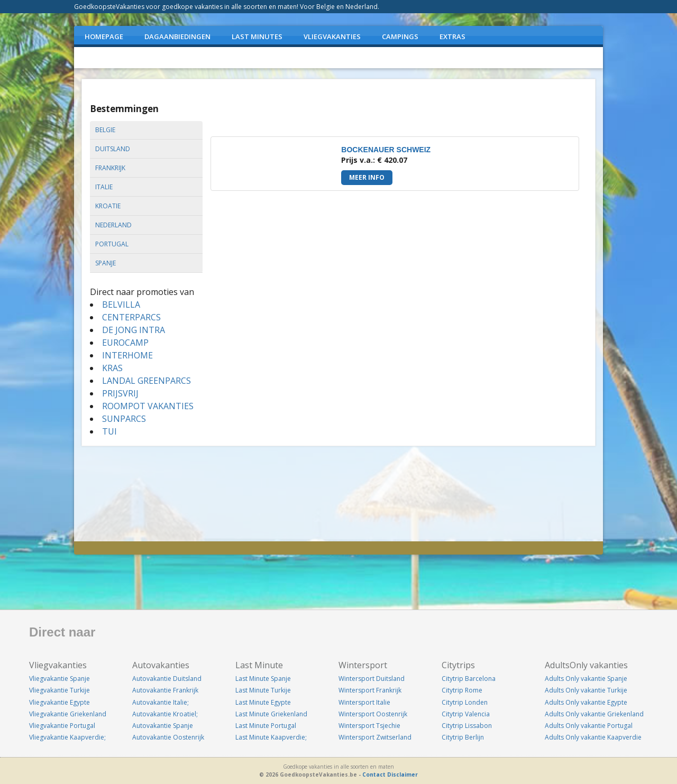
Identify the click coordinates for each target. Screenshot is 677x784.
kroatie (108, 206)
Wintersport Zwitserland (375, 737)
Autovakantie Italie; (161, 702)
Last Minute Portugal (266, 726)
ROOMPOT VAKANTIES (148, 406)
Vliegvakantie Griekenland (68, 714)
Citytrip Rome (462, 690)
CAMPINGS (400, 36)
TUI (109, 431)
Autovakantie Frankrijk (165, 690)
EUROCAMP (125, 343)
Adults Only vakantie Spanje (586, 679)
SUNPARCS (124, 419)
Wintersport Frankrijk (370, 690)
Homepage (104, 36)
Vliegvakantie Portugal (62, 726)
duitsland (113, 149)
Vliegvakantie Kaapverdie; (67, 737)
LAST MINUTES (257, 36)
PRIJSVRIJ (120, 393)
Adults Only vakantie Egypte (586, 702)
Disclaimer (402, 774)
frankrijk (110, 168)
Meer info (367, 177)
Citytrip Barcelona (469, 679)
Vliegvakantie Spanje (60, 679)
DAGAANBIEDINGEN (177, 36)
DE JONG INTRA (134, 330)
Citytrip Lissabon (467, 726)
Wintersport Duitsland (372, 679)
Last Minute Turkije (263, 690)
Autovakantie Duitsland (167, 679)
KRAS (112, 368)
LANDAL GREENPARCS (147, 381)
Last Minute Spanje (263, 679)
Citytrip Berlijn (463, 737)
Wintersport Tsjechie (369, 726)
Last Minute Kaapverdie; (271, 737)
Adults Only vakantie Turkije (586, 690)
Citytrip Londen (465, 702)
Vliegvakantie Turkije (60, 690)
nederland (113, 225)
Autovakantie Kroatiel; (165, 714)
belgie (105, 130)
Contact (374, 774)
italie (104, 187)
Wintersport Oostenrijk (373, 714)
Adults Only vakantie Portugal (589, 726)
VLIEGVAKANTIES (332, 36)
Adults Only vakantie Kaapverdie (593, 737)
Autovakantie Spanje (163, 726)
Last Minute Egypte (263, 702)
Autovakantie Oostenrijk (168, 737)
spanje (106, 263)
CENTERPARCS (131, 317)
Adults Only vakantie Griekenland (594, 714)
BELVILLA (121, 305)
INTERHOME (127, 355)
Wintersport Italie (364, 702)
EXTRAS (452, 36)
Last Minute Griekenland (271, 714)
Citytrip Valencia (466, 714)
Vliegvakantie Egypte (60, 702)
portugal (112, 244)
